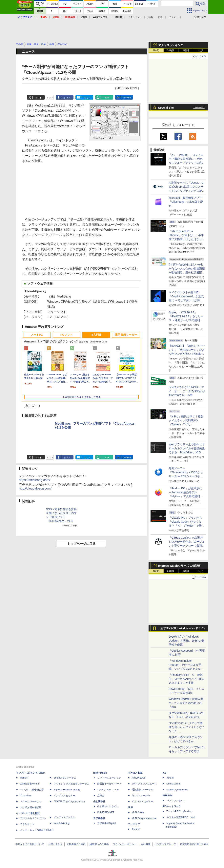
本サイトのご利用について (30, 844)
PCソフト (66, 335)
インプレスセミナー (64, 796)
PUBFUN (168, 796)
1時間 (156, 50)
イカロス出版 (135, 773)
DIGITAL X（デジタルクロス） (70, 801)
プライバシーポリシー (125, 844)
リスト (50, 98)
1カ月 (201, 50)
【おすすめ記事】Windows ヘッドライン (182, 628)
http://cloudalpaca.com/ (35, 488)
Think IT (24, 778)
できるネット (27, 824)
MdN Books (138, 812)
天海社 (170, 778)
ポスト (39, 98)
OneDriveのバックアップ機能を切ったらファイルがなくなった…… (187, 727)
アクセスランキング (171, 45)
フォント (173, 17)
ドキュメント (135, 17)
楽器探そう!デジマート (109, 784)
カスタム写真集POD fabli (181, 817)
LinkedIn (127, 98)
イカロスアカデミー (143, 801)
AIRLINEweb (139, 778)
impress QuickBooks (177, 790)
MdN (131, 807)
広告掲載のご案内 (76, 844)
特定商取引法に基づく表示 (194, 844)
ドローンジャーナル (31, 801)
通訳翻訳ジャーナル (143, 790)
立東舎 (101, 796)
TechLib (136, 829)
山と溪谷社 (99, 801)
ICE (165, 773)
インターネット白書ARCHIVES (37, 830)
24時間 (171, 50)
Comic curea (173, 784)
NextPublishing (62, 823)
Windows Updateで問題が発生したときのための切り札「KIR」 (186, 703)
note (107, 98)
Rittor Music (100, 773)
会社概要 (146, 844)
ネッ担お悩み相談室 (31, 807)
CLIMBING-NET (106, 812)
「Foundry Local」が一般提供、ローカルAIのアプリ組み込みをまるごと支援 (187, 679)
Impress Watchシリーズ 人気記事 (180, 566)
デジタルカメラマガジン (33, 818)
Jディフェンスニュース (144, 784)
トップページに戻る (81, 544)
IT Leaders (26, 796)
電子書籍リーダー (126, 335)
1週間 (186, 50)
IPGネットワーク (172, 806)
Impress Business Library (67, 790)
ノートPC (37, 335)
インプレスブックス (64, 817)
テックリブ (134, 824)
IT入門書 (96, 335)
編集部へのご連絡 (99, 844)
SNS (150, 17)
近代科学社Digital (106, 823)
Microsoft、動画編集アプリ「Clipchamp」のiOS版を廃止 (186, 202)
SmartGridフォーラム (65, 778)
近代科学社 (99, 818)
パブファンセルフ (176, 800)
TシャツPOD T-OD (108, 790)
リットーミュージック (109, 778)
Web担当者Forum (29, 784)
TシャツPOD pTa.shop (179, 811)
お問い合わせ (55, 844)
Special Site (166, 108)
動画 (161, 17)
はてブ (87, 98)
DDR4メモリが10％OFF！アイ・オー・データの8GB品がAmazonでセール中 (187, 391)
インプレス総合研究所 (32, 790)
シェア (67, 98)
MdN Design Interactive (144, 818)
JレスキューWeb (141, 796)
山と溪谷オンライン (108, 806)
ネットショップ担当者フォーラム (71, 784)
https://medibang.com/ (35, 480)
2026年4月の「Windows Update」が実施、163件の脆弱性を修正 (187, 641)
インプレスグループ (165, 844)
